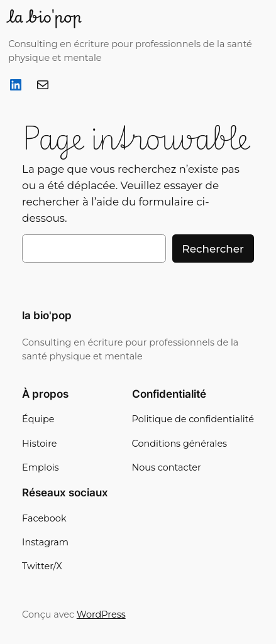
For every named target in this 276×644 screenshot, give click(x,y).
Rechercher (213, 249)
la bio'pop (45, 16)
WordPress (101, 614)
